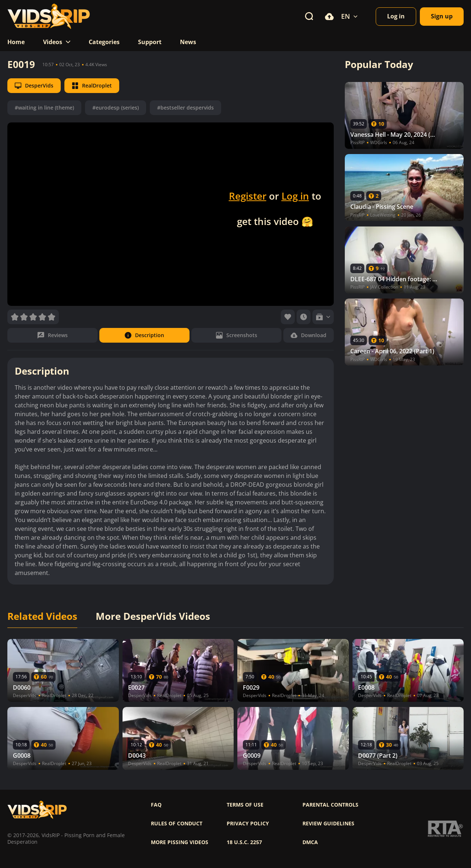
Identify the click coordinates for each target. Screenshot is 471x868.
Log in (295, 196)
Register (248, 196)
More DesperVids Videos (153, 617)
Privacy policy (248, 824)
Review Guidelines (328, 824)
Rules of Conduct (177, 824)
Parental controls (330, 805)
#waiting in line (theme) (44, 108)
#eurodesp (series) (116, 108)
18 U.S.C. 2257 (244, 842)
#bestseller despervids (185, 108)
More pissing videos (180, 842)
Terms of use (245, 805)
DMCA (310, 842)
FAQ (156, 805)
